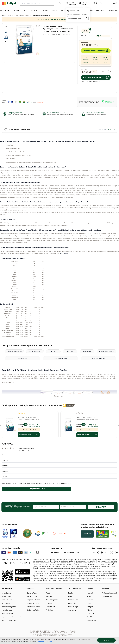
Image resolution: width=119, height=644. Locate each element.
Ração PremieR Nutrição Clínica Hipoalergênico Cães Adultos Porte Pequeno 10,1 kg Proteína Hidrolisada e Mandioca (29, 418)
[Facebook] (98, 553)
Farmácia (45, 10)
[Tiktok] (112, 553)
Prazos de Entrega (8, 600)
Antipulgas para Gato (98, 358)
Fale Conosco (6, 603)
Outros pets (34, 10)
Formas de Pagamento (9, 607)
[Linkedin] (116, 553)
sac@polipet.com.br (72, 552)
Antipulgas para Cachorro (106, 351)
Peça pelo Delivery (34, 600)
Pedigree (70, 351)
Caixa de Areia (73, 600)
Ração (48, 593)
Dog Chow (90, 614)
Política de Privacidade (110, 593)
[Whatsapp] (107, 553)
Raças (63, 10)
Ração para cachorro (26, 15)
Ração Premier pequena (14, 351)
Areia (70, 596)
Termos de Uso (107, 596)
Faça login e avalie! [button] (36, 489)
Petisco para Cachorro (35, 351)
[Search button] (52, 3)
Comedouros (51, 607)
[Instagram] (93, 553)
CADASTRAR (101, 507)
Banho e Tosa (32, 593)
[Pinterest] (102, 553)
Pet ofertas (100, 10)
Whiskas (90, 610)
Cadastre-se (105, 4)
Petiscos (49, 596)
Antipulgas (50, 610)
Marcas (55, 10)
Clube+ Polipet (113, 10)
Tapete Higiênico (52, 600)
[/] (106, 633)
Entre (98, 4)
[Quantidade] (106, 72)
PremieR (90, 600)
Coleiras (49, 603)
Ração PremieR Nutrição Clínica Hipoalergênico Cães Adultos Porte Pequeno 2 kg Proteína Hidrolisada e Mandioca (87, 418)
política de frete (64, 253)
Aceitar (107, 640)
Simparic (90, 596)
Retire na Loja (32, 596)
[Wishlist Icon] (60, 3)
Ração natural (23, 358)
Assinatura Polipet (33, 603)
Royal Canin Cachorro (60, 358)
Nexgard (53, 351)
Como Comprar (7, 610)
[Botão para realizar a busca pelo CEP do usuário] (87, 18)
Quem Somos (6, 593)
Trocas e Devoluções (9, 620)
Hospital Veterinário (34, 607)
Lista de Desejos (7, 614)
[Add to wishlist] (39, 26)
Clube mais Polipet (34, 610)
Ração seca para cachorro (41, 15)
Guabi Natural (91, 620)
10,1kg (86, 31)
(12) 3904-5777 (56, 552)
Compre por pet (9, 15)
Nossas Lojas (6, 596)
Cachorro (16, 10)
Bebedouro (72, 603)
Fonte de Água (73, 607)
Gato (25, 10)
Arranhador (72, 610)
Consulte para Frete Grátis (29, 430)
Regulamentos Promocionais (11, 617)
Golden (89, 603)
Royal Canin (87, 351)
